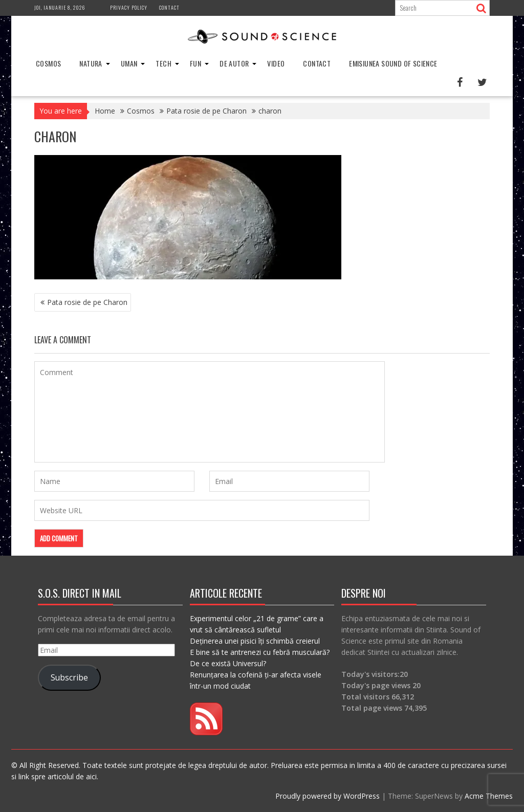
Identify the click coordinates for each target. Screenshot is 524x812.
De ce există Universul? (228, 663)
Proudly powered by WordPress (327, 796)
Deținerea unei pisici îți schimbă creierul (255, 641)
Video (276, 63)
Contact (169, 7)
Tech (163, 63)
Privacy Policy (129, 7)
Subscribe (69, 677)
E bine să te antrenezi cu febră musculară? (260, 652)
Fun (195, 63)
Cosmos (48, 63)
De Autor (234, 63)
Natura (91, 63)
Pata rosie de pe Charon (87, 302)
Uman (129, 63)
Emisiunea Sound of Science (393, 63)
